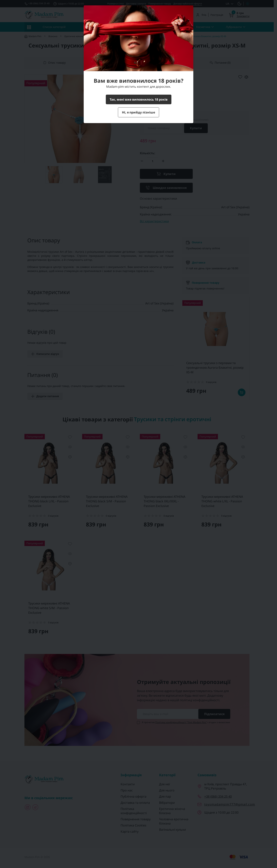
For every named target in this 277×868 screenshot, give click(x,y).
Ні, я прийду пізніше (138, 112)
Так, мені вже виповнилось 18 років (139, 99)
